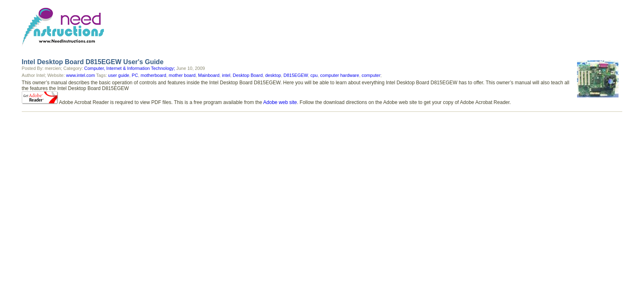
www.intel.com (80, 75)
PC (135, 75)
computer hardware (340, 75)
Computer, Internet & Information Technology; (130, 68)
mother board (182, 75)
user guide (118, 75)
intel (226, 75)
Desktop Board (248, 75)
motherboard (153, 75)
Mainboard (209, 75)
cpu (314, 75)
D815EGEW (296, 75)
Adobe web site (280, 102)
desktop (273, 75)
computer (371, 75)
